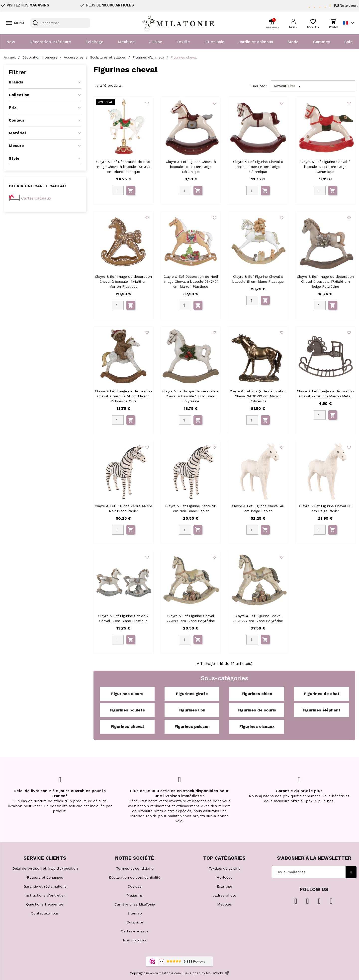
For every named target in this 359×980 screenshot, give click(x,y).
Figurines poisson (192, 727)
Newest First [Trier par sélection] (288, 86)
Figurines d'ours (127, 694)
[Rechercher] (60, 23)
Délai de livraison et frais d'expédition (45, 868)
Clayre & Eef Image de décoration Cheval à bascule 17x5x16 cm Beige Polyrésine (325, 281)
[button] (293, 23)
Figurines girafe (192, 694)
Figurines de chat (322, 694)
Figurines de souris (257, 710)
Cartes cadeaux (36, 198)
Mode (293, 42)
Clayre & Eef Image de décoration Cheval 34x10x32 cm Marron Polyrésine (258, 396)
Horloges (224, 877)
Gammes (321, 42)
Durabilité (135, 922)
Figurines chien (257, 694)
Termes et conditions (135, 868)
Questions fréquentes (45, 904)
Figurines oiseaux (257, 727)
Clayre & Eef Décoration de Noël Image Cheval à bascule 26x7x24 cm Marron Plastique (191, 281)
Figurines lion (192, 710)
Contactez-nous (45, 913)
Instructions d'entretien (45, 895)
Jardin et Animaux (256, 42)
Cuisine (155, 42)
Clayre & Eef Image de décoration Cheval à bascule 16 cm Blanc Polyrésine (191, 396)
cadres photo (224, 895)
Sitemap (135, 913)
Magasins (135, 895)
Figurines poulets (127, 710)
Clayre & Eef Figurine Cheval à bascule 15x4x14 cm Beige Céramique (258, 167)
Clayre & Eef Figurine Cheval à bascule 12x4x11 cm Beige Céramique (325, 167)
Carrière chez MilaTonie (135, 904)
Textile (183, 42)
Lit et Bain (214, 42)
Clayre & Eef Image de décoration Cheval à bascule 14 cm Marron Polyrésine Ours (123, 396)
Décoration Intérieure (50, 42)
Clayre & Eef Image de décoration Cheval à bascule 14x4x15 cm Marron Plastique (123, 281)
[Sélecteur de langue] (349, 23)
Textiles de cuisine (224, 868)
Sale (349, 42)
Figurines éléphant (322, 710)
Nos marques (135, 940)
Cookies (135, 886)
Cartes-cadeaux (135, 931)
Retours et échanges (45, 877)
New (11, 42)
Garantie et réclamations (45, 886)
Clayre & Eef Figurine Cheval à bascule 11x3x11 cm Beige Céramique (191, 167)
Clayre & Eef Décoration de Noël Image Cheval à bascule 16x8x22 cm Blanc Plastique (124, 167)
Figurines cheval (127, 727)
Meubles (126, 42)
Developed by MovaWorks (204, 973)
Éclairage (94, 42)
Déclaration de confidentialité (135, 877)
